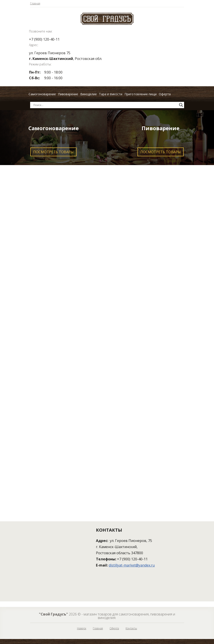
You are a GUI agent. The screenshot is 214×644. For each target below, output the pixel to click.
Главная (35, 4)
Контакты (131, 628)
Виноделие (89, 94)
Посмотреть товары (53, 152)
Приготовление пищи (141, 94)
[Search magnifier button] (181, 105)
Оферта (165, 94)
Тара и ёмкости (111, 94)
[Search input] (105, 105)
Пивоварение (68, 94)
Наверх (82, 628)
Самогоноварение (42, 94)
